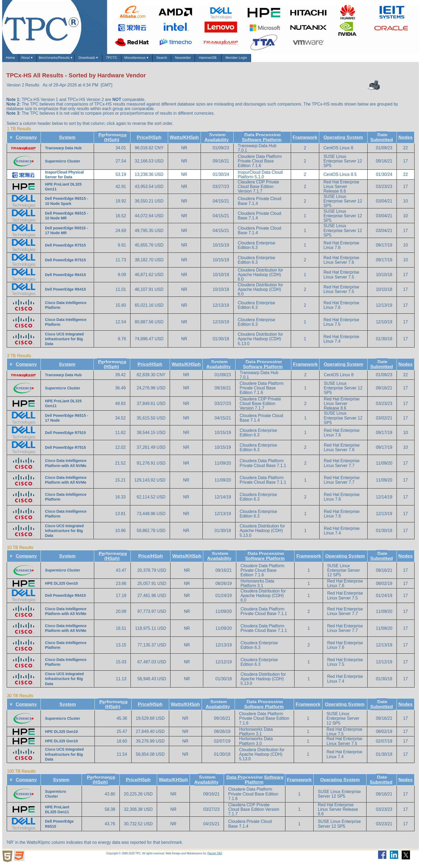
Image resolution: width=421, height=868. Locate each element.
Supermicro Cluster (63, 165)
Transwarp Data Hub (63, 152)
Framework (305, 141)
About (40, 60)
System (67, 141)
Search (239, 60)
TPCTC (165, 60)
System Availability (216, 141)
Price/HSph (149, 141)
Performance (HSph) (112, 141)
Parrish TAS (215, 857)
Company (26, 141)
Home (15, 60)
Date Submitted (382, 141)
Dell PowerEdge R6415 (66, 279)
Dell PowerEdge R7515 (66, 249)
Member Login (351, 60)
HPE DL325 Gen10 (61, 587)
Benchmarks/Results (82, 60)
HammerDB (309, 60)
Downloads (130, 60)
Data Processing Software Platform (262, 141)
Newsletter (271, 60)
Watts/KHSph (184, 141)
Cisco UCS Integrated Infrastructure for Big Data (64, 343)
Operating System (343, 141)
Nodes (406, 141)
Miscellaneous (202, 60)
